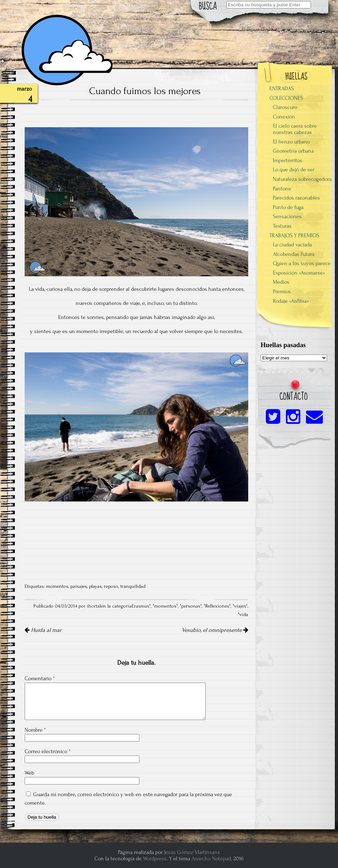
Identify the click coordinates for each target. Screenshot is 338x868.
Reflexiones (217, 606)
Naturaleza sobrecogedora (302, 179)
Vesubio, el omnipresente (215, 630)
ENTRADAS (282, 88)
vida (244, 615)
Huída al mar (43, 630)
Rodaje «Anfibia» (291, 301)
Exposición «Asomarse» (299, 273)
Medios (281, 282)
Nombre (35, 730)
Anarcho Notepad (211, 858)
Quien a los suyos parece (302, 263)
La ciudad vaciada (292, 245)
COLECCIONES (286, 98)
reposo (111, 586)
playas (95, 586)
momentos (57, 586)
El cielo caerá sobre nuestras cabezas (295, 129)
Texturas (282, 226)
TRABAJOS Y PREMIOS (294, 235)
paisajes (79, 586)
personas (191, 606)
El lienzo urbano (291, 142)
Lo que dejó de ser (294, 170)
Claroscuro (285, 107)
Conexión (284, 117)
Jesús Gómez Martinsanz (192, 852)
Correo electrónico (48, 751)
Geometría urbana (293, 151)
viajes (240, 606)
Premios (282, 291)
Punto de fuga (288, 207)
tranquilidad (133, 586)
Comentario (40, 678)
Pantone (282, 189)
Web (29, 773)
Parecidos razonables (296, 198)
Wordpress (155, 858)
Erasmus (140, 606)
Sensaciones (287, 216)
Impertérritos (288, 160)
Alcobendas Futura (294, 254)
